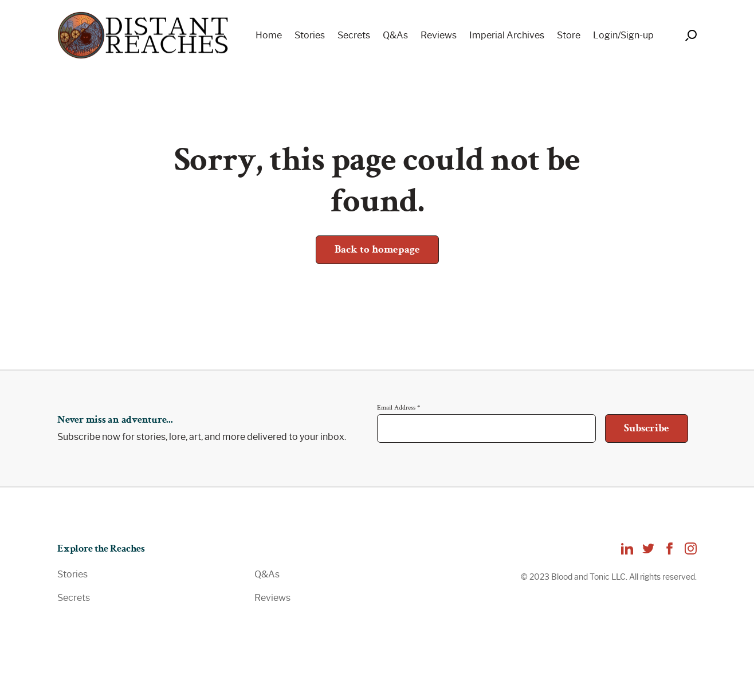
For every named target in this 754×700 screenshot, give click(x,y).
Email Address (398, 407)
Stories (310, 35)
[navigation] (450, 35)
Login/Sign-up (623, 35)
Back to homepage (377, 249)
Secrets (354, 35)
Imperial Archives (507, 35)
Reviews (439, 35)
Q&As (395, 35)
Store (569, 35)
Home (269, 35)
